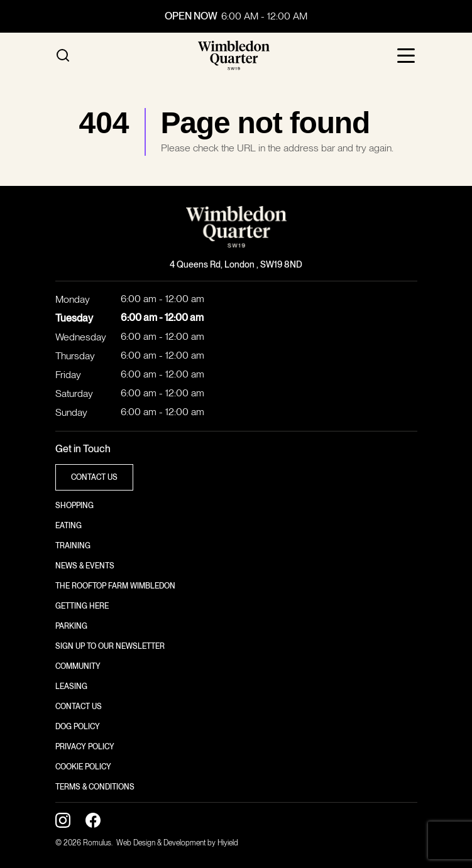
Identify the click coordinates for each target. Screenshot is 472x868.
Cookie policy (83, 767)
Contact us (79, 707)
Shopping (74, 506)
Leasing (71, 686)
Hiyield (228, 843)
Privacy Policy (85, 747)
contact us (94, 477)
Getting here (82, 606)
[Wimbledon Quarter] (234, 55)
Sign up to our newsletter (110, 646)
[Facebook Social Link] (93, 820)
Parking (71, 626)
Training (73, 546)
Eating (69, 526)
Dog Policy (78, 727)
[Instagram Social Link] (63, 820)
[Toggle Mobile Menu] (407, 55)
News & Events (85, 566)
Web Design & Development (162, 843)
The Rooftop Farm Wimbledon (115, 586)
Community (78, 666)
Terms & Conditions (95, 787)
